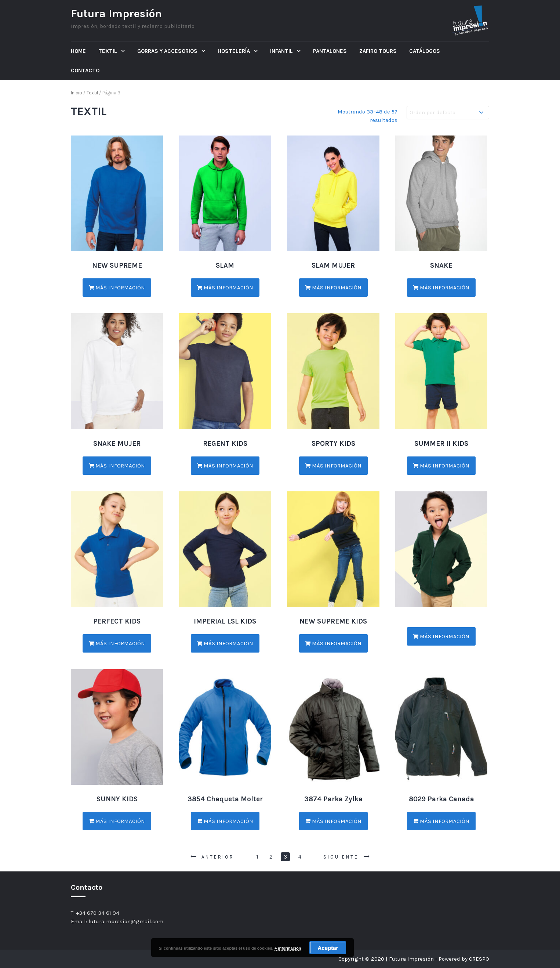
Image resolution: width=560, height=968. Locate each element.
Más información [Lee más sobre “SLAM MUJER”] (333, 288)
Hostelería (234, 51)
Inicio (77, 93)
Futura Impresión (116, 14)
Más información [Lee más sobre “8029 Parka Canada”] (441, 821)
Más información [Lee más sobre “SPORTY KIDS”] (333, 466)
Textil (108, 51)
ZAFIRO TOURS (378, 51)
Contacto (85, 71)
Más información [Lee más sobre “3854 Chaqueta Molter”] (225, 821)
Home (78, 51)
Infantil (282, 51)
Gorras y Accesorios (168, 51)
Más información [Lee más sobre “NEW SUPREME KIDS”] (333, 643)
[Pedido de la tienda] (448, 113)
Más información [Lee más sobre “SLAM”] (225, 288)
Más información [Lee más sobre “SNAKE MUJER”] (117, 466)
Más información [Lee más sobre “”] (441, 636)
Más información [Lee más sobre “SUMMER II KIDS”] (441, 466)
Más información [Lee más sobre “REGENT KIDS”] (225, 466)
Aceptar (328, 948)
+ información (288, 948)
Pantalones (330, 51)
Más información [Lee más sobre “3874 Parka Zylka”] (333, 821)
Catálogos (425, 51)
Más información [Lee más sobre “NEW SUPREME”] (117, 288)
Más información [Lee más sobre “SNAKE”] (441, 288)
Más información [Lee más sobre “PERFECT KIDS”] (117, 643)
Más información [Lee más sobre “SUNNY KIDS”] (117, 821)
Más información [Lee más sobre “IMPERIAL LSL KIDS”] (225, 643)
